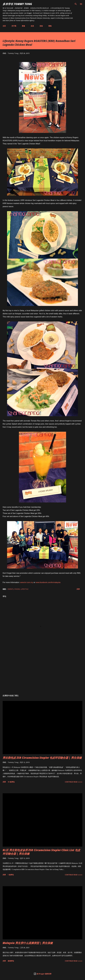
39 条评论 (11, 782)
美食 (23, 26)
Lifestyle (25, 589)
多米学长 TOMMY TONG (17, 4)
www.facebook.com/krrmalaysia (48, 582)
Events (11, 589)
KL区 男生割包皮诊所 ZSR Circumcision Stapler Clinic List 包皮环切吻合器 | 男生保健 (41, 852)
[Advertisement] (42, 672)
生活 (32, 26)
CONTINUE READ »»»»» (74, 782)
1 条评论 (11, 875)
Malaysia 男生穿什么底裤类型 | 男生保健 (28, 943)
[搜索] (76, 4)
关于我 (14, 26)
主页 (4, 26)
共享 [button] (78, 589)
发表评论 (11, 961)
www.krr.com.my (27, 582)
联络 (50, 26)
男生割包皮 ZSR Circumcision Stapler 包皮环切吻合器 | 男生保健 (42, 758)
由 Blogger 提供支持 (42, 974)
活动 (41, 26)
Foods (17, 589)
